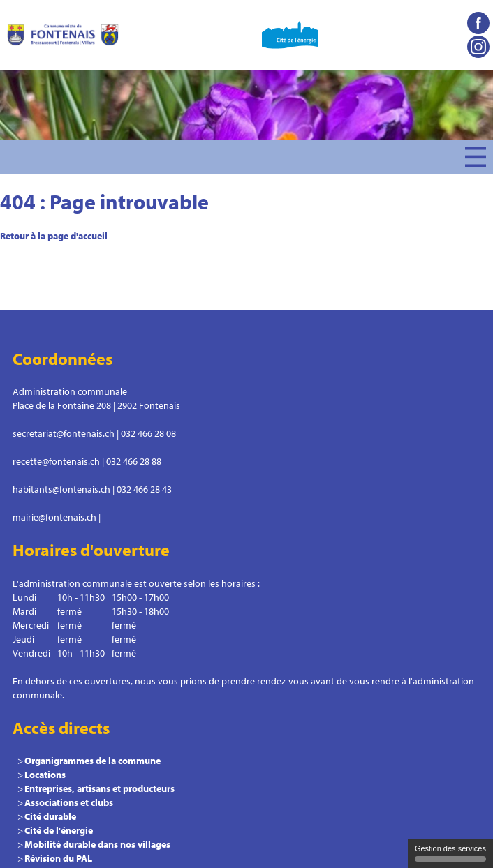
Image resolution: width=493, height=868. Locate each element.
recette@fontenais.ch (56, 461)
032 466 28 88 (134, 461)
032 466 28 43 (144, 489)
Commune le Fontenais (63, 35)
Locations (45, 775)
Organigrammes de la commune (93, 761)
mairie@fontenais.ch (54, 517)
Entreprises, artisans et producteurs (100, 788)
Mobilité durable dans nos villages (97, 844)
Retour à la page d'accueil (54, 236)
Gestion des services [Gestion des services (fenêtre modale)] (450, 853)
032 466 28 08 (148, 433)
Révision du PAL (58, 858)
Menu (476, 157)
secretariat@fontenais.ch (64, 433)
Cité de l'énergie (59, 830)
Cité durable (50, 816)
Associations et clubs (69, 802)
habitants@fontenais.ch (61, 489)
